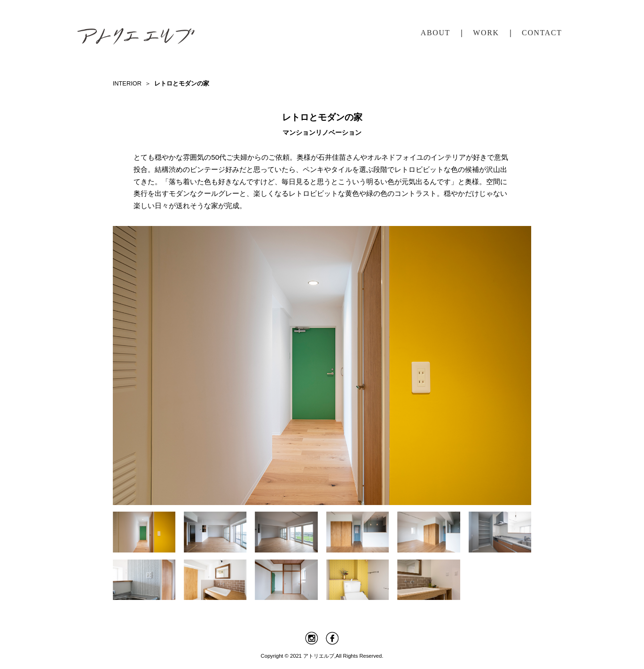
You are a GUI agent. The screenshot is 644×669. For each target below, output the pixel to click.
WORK (486, 33)
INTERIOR (127, 83)
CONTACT (542, 33)
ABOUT (436, 33)
